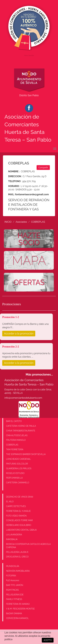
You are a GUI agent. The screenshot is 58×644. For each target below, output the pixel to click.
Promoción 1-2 (11, 317)
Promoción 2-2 (11, 347)
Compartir (43, 168)
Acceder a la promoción (19, 333)
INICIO (8, 222)
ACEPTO (48, 640)
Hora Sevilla (29, 55)
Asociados (21, 222)
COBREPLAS (38, 222)
